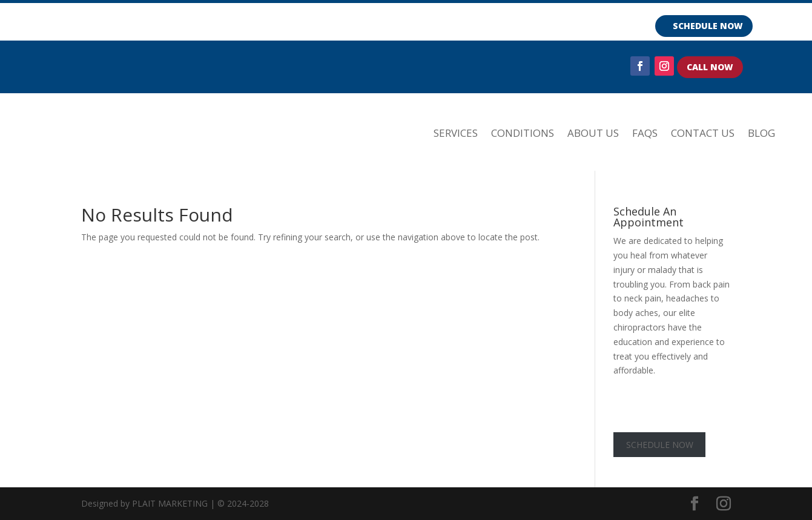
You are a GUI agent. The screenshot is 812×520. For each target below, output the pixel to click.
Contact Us (703, 133)
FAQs (645, 133)
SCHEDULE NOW (708, 26)
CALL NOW (710, 67)
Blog (761, 133)
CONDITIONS (523, 133)
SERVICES (456, 133)
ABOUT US (593, 133)
